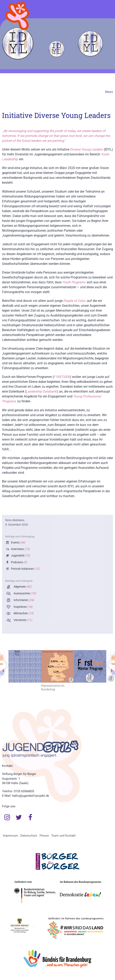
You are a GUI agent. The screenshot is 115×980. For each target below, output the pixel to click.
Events (18, 543)
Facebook (30, 817)
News (109, 92)
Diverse (76, 149)
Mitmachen (23, 613)
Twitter (19, 817)
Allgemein (22, 587)
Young (86, 149)
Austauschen (24, 593)
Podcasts (19, 562)
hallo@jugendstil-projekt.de (31, 796)
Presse (44, 836)
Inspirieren (23, 607)
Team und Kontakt (63, 836)
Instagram (7, 817)
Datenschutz (29, 836)
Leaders (97, 149)
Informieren (23, 600)
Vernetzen (23, 620)
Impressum (10, 836)
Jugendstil (20, 556)
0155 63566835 (24, 791)
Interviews (20, 549)
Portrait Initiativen (25, 569)
